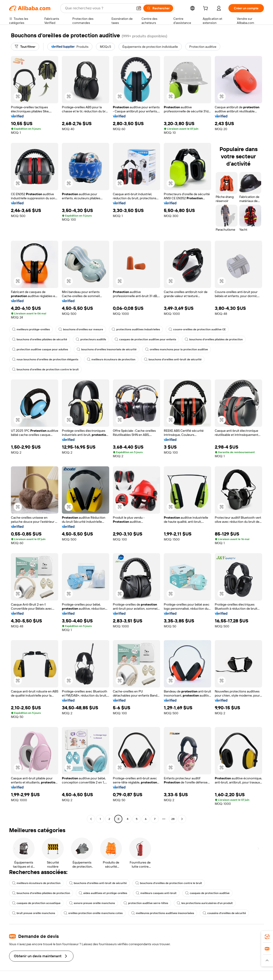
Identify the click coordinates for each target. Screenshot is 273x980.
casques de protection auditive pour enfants (145, 339)
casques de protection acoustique (36, 903)
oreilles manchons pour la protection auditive (177, 349)
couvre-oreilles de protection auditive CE (197, 329)
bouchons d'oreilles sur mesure (81, 329)
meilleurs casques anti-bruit (156, 893)
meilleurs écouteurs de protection (111, 359)
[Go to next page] (182, 819)
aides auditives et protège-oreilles (103, 893)
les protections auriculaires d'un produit (205, 903)
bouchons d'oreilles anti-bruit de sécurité (173, 359)
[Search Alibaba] (99, 8)
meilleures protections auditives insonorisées (163, 913)
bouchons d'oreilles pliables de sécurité (40, 339)
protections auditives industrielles (136, 329)
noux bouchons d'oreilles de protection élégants (45, 359)
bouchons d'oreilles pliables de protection (214, 339)
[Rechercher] (158, 8)
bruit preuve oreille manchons (34, 913)
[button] (139, 8)
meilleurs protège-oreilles (31, 329)
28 (173, 819)
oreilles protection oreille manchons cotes (93, 913)
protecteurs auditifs (91, 339)
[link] (267, 937)
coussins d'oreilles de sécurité (224, 913)
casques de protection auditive (207, 893)
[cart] (206, 9)
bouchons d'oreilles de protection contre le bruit (45, 369)
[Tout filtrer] (25, 47)
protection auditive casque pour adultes (40, 349)
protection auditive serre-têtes (146, 903)
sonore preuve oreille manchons (92, 903)
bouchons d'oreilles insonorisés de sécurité (107, 349)
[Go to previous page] (91, 819)
